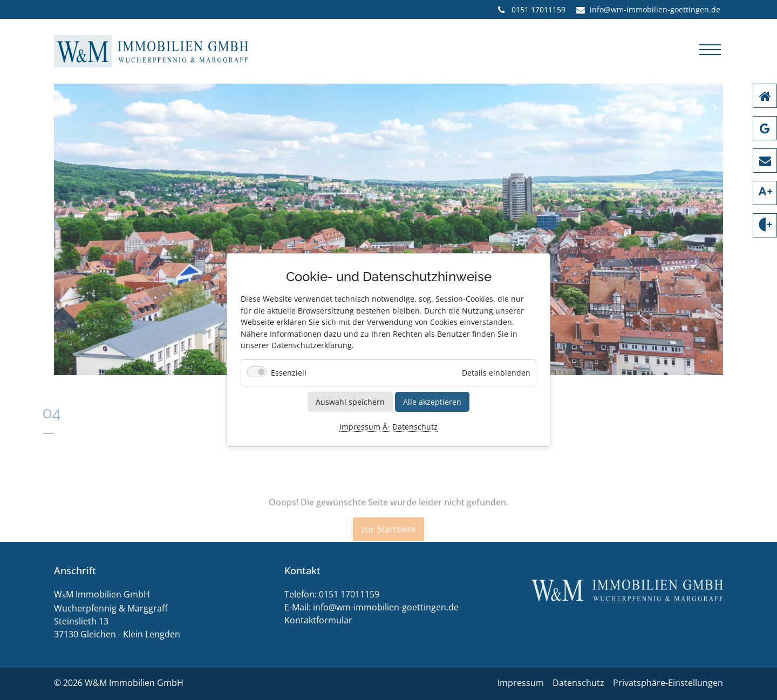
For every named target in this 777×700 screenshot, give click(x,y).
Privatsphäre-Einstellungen (668, 683)
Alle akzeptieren (432, 401)
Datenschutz (415, 427)
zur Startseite (388, 540)
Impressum (360, 427)
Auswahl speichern (350, 401)
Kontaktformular (318, 620)
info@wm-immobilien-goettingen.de (386, 607)
